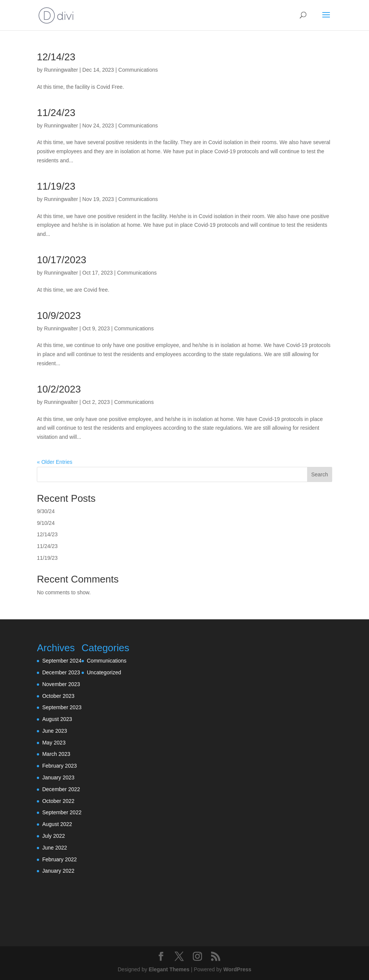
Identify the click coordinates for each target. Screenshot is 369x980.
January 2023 (58, 777)
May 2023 (54, 743)
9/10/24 (46, 523)
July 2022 (54, 836)
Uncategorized (104, 672)
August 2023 (57, 719)
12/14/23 (56, 57)
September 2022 (62, 812)
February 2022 (59, 859)
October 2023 (58, 696)
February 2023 (59, 766)
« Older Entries (54, 462)
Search (320, 474)
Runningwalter (61, 70)
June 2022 (54, 848)
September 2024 (62, 661)
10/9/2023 (59, 316)
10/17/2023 (61, 260)
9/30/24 (46, 511)
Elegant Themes (169, 969)
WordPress (237, 969)
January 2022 (58, 871)
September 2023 (62, 707)
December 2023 (61, 672)
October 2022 (58, 801)
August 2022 (57, 824)
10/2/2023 (59, 389)
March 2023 (56, 754)
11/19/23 (56, 186)
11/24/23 (56, 113)
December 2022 (61, 789)
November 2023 (61, 684)
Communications (138, 70)
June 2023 (54, 731)
